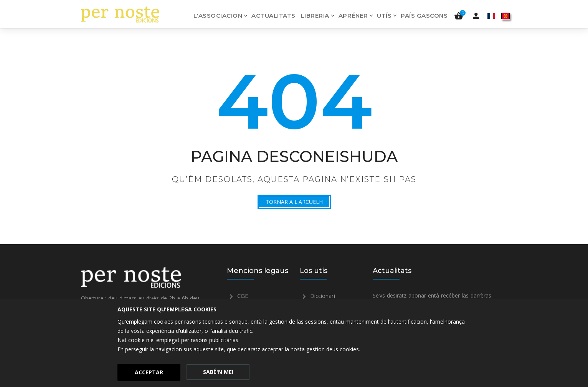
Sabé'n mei (218, 372)
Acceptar (149, 372)
